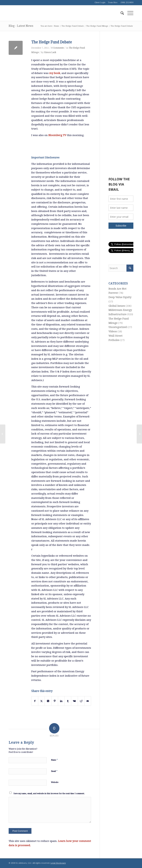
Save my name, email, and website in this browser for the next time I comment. (49, 794)
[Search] (120, 13)
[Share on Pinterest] (55, 701)
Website (55, 782)
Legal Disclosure (58, 863)
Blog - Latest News (21, 26)
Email (54, 771)
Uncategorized (118, 327)
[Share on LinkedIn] (61, 701)
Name (54, 760)
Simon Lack (50, 52)
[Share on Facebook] (35, 701)
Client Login (100, 3)
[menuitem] (120, 13)
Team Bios (113, 3)
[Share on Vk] (74, 701)
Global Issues (117, 306)
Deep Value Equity (120, 297)
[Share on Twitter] (41, 701)
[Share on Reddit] (81, 701)
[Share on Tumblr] (68, 701)
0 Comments (58, 48)
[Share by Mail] (88, 701)
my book (55, 73)
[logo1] (35, 13)
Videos (113, 331)
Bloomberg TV (58, 135)
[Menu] (129, 13)
